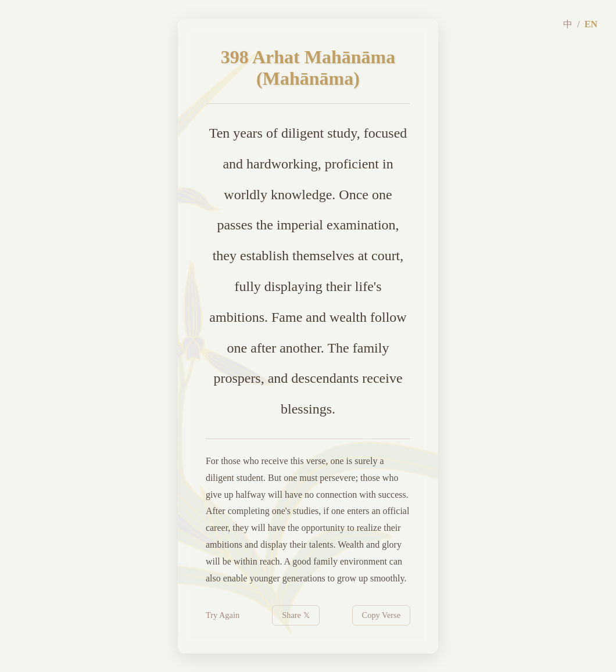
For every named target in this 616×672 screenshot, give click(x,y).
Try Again (223, 615)
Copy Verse (382, 615)
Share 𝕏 (296, 615)
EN (591, 24)
